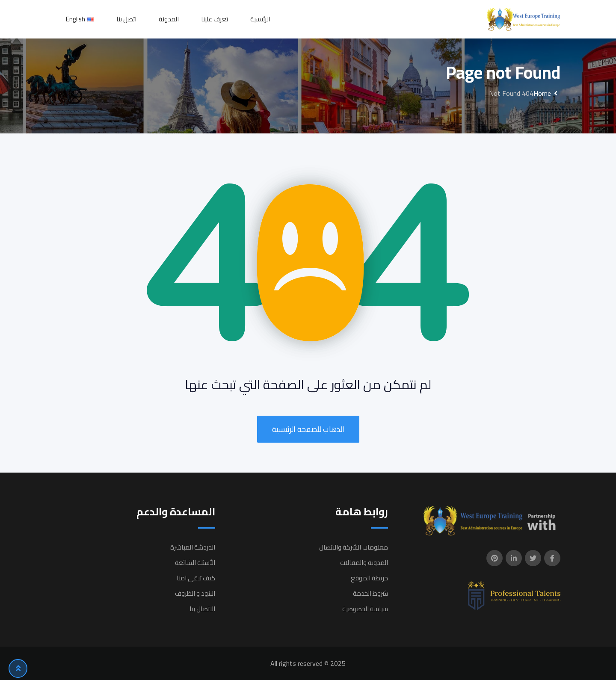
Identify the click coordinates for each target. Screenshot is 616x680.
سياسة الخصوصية (365, 609)
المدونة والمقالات (364, 563)
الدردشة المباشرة (193, 547)
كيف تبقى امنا (196, 578)
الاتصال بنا (202, 609)
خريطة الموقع (369, 578)
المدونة (169, 19)
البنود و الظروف (195, 593)
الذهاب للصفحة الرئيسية (308, 429)
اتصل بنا (126, 19)
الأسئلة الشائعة (195, 563)
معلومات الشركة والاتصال (354, 547)
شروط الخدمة (370, 593)
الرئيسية (260, 19)
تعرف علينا (215, 19)
